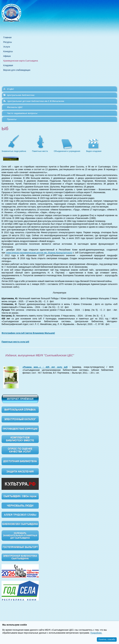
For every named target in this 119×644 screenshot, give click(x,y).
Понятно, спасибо (107, 639)
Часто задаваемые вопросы (22, 113)
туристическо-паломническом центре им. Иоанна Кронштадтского (39, 253)
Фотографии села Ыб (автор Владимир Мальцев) (28, 333)
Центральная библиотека (21, 95)
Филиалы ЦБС (15, 107)
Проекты (12, 119)
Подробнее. (96, 633)
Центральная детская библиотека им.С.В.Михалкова (36, 101)
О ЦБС (10, 89)
